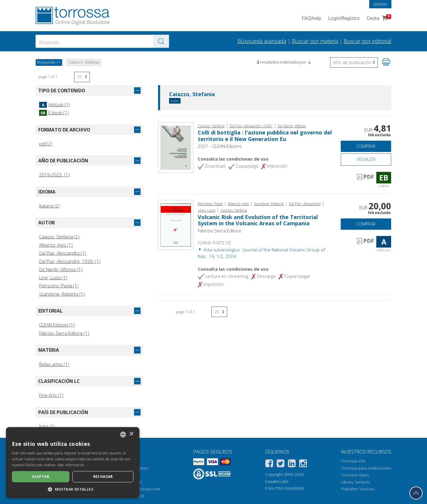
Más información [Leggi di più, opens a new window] (71, 465)
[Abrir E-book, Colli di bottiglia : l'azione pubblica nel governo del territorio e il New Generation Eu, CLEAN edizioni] (176, 147)
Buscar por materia (315, 41)
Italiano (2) (50, 206)
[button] (309, 62)
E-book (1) (54, 112)
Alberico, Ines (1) (56, 245)
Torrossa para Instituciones (366, 468)
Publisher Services (358, 489)
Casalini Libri (277, 481)
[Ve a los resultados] (161, 41)
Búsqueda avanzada (262, 41)
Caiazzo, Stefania (192, 94)
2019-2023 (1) (54, 175)
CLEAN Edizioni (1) (57, 325)
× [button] (131, 434)
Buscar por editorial (368, 41)
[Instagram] (303, 464)
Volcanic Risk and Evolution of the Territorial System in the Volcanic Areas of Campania (258, 220)
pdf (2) (46, 144)
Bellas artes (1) (54, 364)
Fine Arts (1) (51, 395)
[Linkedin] (292, 464)
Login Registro (344, 19)
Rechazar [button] (103, 477)
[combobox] (102, 41)
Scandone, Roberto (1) (62, 294)
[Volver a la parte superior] (416, 493)
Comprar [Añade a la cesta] (366, 146)
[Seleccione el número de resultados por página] (82, 77)
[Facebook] (269, 464)
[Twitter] (281, 464)
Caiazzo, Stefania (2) (59, 237)
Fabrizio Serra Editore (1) (64, 333)
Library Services (355, 482)
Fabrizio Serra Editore (220, 231)
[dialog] (73, 463)
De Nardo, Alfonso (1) (61, 269)
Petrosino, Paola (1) (59, 286)
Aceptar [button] (41, 477)
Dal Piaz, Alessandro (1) (63, 253)
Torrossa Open (355, 475)
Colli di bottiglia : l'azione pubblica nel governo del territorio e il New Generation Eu (265, 136)
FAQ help (312, 19)
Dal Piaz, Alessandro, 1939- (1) (70, 261)
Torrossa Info (353, 461)
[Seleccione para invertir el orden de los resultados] (354, 62)
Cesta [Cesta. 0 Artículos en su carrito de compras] (378, 19)
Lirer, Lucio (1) (53, 278)
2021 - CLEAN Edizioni (220, 146)
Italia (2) (47, 426)
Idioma (380, 4)
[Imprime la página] (386, 62)
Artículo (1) (55, 104)
